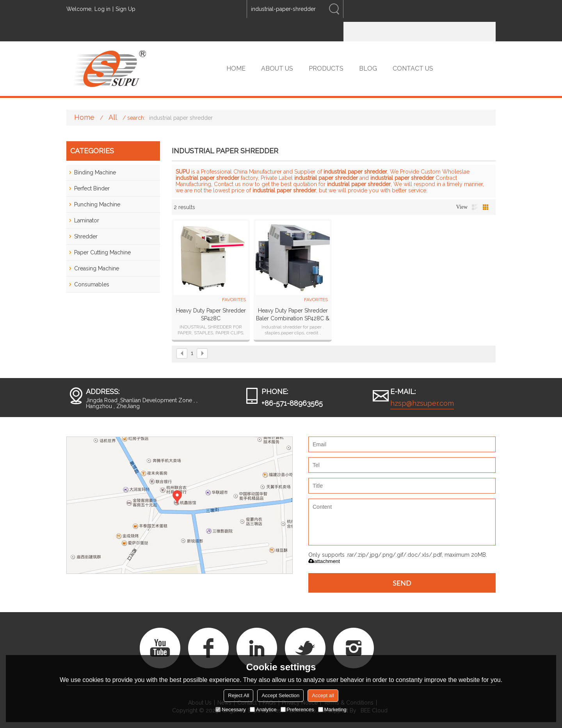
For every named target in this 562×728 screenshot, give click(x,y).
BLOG (368, 68)
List (475, 207)
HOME (236, 68)
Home (84, 117)
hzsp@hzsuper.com (422, 403)
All (113, 117)
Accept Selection (280, 695)
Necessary (230, 709)
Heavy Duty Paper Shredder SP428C (211, 314)
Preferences (297, 709)
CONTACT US (413, 68)
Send (402, 583)
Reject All (238, 695)
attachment (324, 561)
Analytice (263, 709)
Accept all (323, 695)
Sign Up (125, 9)
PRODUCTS (326, 68)
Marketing (332, 709)
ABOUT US (277, 68)
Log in (102, 9)
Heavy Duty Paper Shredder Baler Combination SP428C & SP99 (293, 315)
